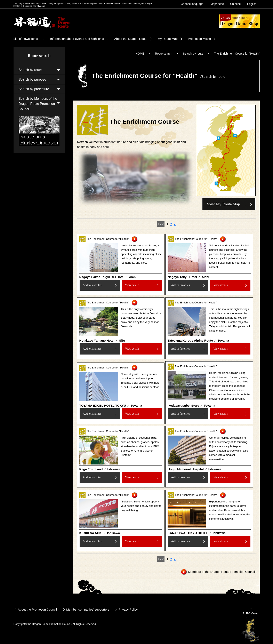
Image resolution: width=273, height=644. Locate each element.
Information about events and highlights (77, 39)
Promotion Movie (199, 39)
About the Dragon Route (131, 39)
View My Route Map (223, 204)
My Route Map (168, 39)
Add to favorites (92, 285)
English (252, 4)
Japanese (218, 4)
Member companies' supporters (88, 609)
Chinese (235, 4)
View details (132, 285)
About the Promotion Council (37, 609)
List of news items (26, 39)
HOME (140, 54)
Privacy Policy (128, 609)
